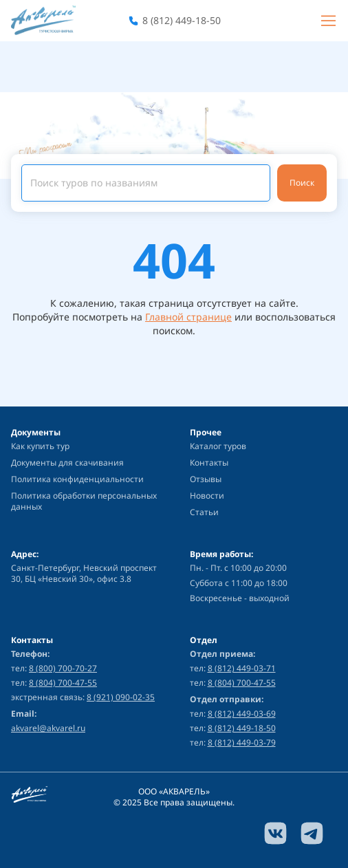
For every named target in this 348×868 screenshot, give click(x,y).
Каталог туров (218, 446)
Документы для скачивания (67, 463)
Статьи (204, 512)
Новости (207, 496)
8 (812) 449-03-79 (242, 742)
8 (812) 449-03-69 (242, 714)
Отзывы (206, 479)
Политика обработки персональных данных (84, 501)
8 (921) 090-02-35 (121, 697)
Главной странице (188, 317)
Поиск (302, 183)
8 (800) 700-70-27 (63, 668)
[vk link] (275, 833)
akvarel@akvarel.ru (48, 728)
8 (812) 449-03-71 (242, 668)
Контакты (209, 463)
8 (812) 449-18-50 (182, 20)
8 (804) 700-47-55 (63, 683)
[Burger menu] (328, 21)
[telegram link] (312, 833)
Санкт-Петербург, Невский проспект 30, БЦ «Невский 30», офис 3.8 (84, 574)
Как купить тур (40, 446)
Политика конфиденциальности (77, 479)
